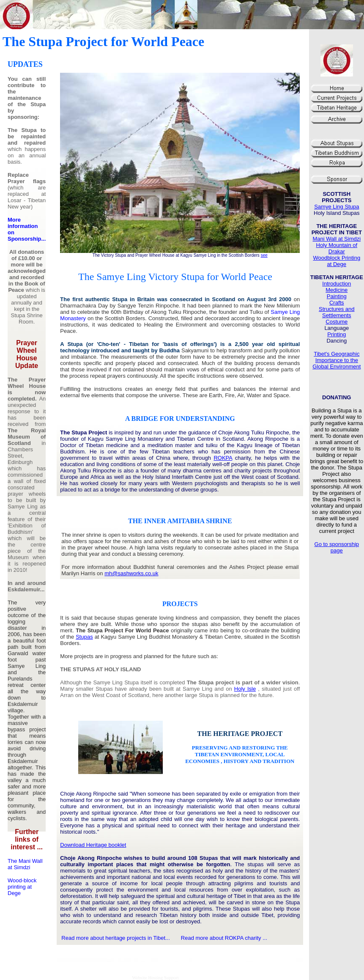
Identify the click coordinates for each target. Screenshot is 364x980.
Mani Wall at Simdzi (337, 239)
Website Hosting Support (155, 977)
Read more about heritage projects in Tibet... (116, 938)
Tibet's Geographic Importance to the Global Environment (337, 360)
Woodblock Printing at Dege (337, 261)
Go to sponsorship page (337, 547)
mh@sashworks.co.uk (131, 573)
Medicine (337, 290)
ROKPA (223, 458)
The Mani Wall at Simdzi (25, 864)
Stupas (84, 637)
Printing (337, 334)
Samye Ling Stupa (337, 207)
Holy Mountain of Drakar (337, 248)
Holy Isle (245, 689)
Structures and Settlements (337, 312)
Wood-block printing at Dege (22, 887)
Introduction (337, 284)
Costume (337, 322)
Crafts (337, 303)
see (264, 255)
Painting (337, 296)
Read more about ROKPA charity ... (224, 938)
